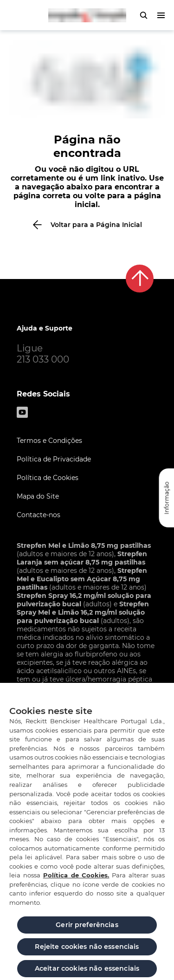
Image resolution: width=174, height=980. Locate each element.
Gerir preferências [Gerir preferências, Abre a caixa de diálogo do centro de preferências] (87, 928)
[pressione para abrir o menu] (161, 15)
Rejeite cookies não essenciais (87, 950)
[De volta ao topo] (140, 279)
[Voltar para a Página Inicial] (87, 225)
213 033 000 (43, 359)
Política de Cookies (48, 478)
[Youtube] (22, 412)
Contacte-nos (39, 515)
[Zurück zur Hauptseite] (87, 15)
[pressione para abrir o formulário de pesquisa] (143, 15)
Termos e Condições (49, 441)
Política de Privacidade (54, 459)
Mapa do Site (38, 496)
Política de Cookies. (76, 879)
